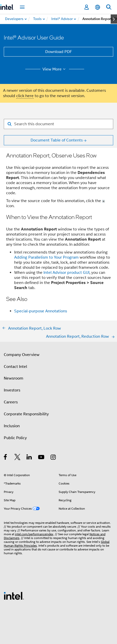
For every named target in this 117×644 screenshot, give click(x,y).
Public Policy (15, 438)
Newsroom (14, 378)
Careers (11, 402)
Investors (12, 390)
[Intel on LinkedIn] (29, 458)
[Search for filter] (58, 124)
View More (55, 69)
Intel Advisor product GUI (66, 273)
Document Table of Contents (57, 140)
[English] (98, 7)
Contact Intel (15, 367)
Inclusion (12, 426)
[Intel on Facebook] (6, 458)
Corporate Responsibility (26, 414)
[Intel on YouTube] (42, 458)
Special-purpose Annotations (41, 311)
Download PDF (59, 52)
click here (25, 96)
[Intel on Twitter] (18, 458)
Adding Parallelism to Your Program (46, 257)
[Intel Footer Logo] (14, 596)
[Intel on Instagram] (53, 458)
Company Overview (22, 355)
